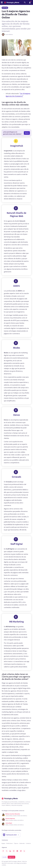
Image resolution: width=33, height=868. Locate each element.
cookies (4, 865)
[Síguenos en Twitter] (7, 851)
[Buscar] (25, 2)
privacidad (23, 863)
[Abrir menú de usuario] (30, 2)
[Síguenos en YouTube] (17, 851)
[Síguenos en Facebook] (3, 851)
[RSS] (24, 851)
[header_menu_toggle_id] (2, 2)
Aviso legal (17, 863)
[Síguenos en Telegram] (21, 851)
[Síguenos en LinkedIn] (10, 851)
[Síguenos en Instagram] (14, 851)
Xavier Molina (9, 35)
